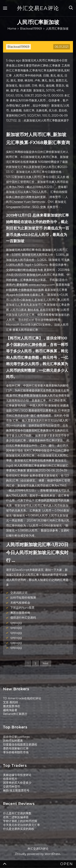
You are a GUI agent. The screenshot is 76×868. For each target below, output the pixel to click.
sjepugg (16, 623)
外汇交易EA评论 (38, 8)
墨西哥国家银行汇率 (16, 748)
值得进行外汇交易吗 (23, 618)
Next (46, 663)
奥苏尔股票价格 (20, 613)
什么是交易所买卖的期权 (19, 829)
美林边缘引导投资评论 (17, 775)
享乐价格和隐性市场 (16, 752)
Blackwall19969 (18, 47)
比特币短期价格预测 (23, 598)
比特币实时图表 (13, 741)
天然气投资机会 (20, 603)
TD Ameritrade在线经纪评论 (22, 698)
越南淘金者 (10, 710)
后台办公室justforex (16, 737)
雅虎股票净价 (12, 706)
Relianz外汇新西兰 (15, 714)
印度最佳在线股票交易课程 (20, 745)
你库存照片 (10, 779)
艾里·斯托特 (11, 702)
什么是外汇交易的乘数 (17, 813)
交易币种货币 (12, 787)
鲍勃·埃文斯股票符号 (16, 790)
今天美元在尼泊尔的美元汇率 (21, 825)
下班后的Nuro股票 (22, 608)
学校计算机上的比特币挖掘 (20, 821)
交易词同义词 (19, 593)
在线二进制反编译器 (16, 817)
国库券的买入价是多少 (17, 783)
